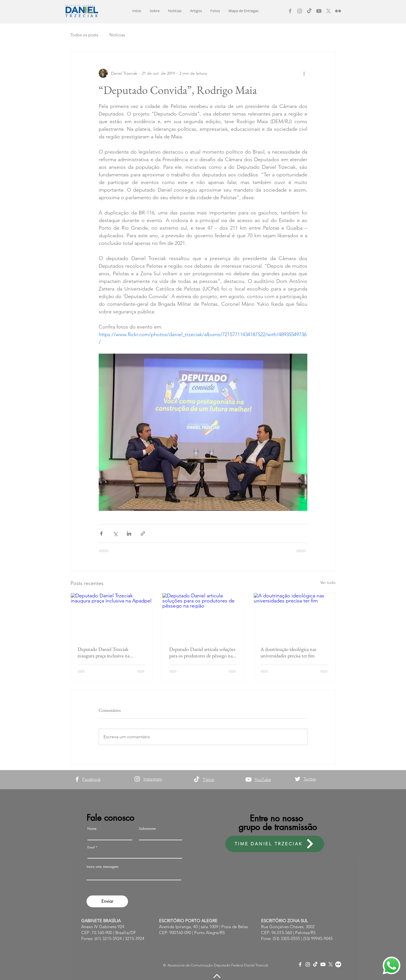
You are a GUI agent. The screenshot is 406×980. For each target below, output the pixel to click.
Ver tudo (328, 582)
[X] (328, 11)
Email (91, 847)
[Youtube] (319, 11)
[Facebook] (290, 11)
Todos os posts (84, 35)
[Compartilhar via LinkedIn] (129, 534)
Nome (92, 829)
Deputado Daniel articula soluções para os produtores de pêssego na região (202, 652)
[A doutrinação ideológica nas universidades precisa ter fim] (294, 616)
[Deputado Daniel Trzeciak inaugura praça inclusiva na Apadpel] (112, 616)
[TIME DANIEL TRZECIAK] (275, 844)
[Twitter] (298, 779)
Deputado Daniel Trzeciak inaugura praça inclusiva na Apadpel (103, 652)
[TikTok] (309, 11)
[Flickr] (338, 11)
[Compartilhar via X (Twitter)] (115, 534)
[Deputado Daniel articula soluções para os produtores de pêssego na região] (203, 616)
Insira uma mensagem (102, 867)
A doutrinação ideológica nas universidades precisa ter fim (288, 652)
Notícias (117, 35)
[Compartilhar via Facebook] (101, 534)
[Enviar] (107, 901)
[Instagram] (300, 11)
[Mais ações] (304, 73)
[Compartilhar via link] (143, 534)
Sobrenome (147, 829)
